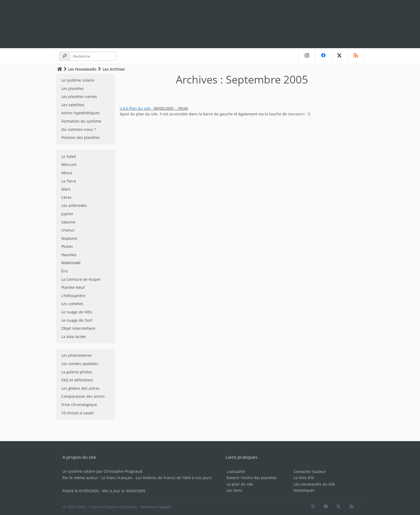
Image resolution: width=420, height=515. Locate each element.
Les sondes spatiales (80, 364)
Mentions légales (156, 507)
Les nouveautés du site (314, 484)
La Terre (69, 181)
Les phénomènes (77, 355)
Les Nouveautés (82, 69)
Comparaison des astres (83, 396)
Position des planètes (80, 137)
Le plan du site (240, 484)
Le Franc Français (117, 478)
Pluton (67, 246)
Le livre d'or (304, 478)
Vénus (67, 173)
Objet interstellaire (78, 328)
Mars (66, 189)
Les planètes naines (79, 96)
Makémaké (71, 263)
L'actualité (236, 472)
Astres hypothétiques (80, 113)
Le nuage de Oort (77, 320)
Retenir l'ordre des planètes (252, 478)
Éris (65, 271)
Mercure (69, 164)
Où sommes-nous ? (78, 129)
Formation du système (81, 121)
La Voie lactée (74, 337)
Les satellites (73, 105)
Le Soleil (69, 156)
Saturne (68, 222)
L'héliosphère (73, 296)
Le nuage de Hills (77, 312)
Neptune (69, 238)
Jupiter (67, 214)
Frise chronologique (79, 405)
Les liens (234, 490)
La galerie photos (77, 372)
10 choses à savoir (78, 413)
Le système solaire (78, 80)
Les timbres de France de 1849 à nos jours (174, 478)
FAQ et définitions (77, 380)
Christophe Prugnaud (123, 471)
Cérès (66, 197)
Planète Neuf (73, 287)
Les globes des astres (80, 388)
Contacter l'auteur (310, 472)
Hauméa (69, 255)
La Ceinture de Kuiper (81, 279)
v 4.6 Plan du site (135, 108)
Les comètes (72, 304)
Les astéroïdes (74, 205)
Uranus (68, 230)
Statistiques (304, 490)
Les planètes (73, 88)
